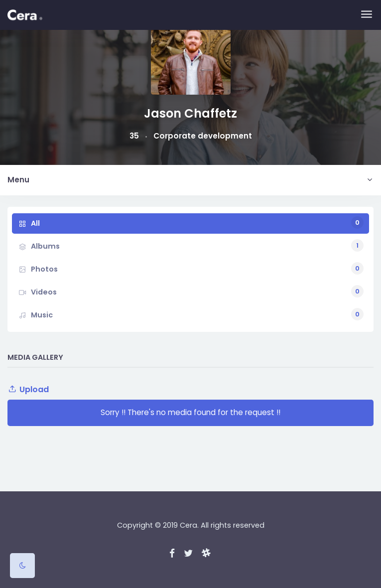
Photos (197, 268)
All (197, 222)
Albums (197, 245)
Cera (189, 525)
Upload (28, 389)
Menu (18, 180)
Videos (197, 291)
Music (197, 314)
